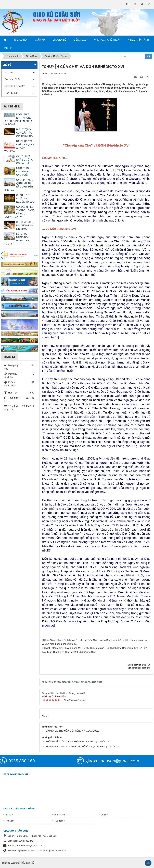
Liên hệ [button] (7, 48)
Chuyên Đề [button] (61, 41)
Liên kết (104, 815)
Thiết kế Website (10, 863)
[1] (43, 640)
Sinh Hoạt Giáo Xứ (14, 86)
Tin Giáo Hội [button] (21, 41)
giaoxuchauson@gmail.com (112, 761)
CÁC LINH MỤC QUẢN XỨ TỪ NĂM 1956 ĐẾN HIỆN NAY (18, 185)
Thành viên (59, 815)
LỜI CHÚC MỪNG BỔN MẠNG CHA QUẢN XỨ (16, 239)
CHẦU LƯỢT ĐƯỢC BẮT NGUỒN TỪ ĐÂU (25, 198)
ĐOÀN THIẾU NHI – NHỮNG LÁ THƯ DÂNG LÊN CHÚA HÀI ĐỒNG (18, 119)
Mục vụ (9, 72)
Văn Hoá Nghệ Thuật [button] (109, 41)
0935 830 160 (22, 761)
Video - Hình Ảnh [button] (138, 40)
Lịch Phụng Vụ (12, 93)
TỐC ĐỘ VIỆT (28, 863)
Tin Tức (9, 815)
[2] (43, 648)
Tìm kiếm (10, 821)
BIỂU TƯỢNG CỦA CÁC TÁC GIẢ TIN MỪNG (24, 133)
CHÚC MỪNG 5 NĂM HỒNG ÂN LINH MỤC (25, 225)
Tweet (45, 716)
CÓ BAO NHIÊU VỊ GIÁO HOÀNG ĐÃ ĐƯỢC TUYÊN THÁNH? (19, 212)
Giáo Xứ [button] (41, 41)
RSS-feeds (59, 821)
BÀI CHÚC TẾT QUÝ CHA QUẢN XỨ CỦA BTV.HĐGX (19, 146)
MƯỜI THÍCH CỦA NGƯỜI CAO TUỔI (23, 171)
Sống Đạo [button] (81, 41)
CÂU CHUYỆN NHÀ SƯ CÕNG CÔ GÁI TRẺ (25, 160)
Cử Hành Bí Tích (13, 79)
